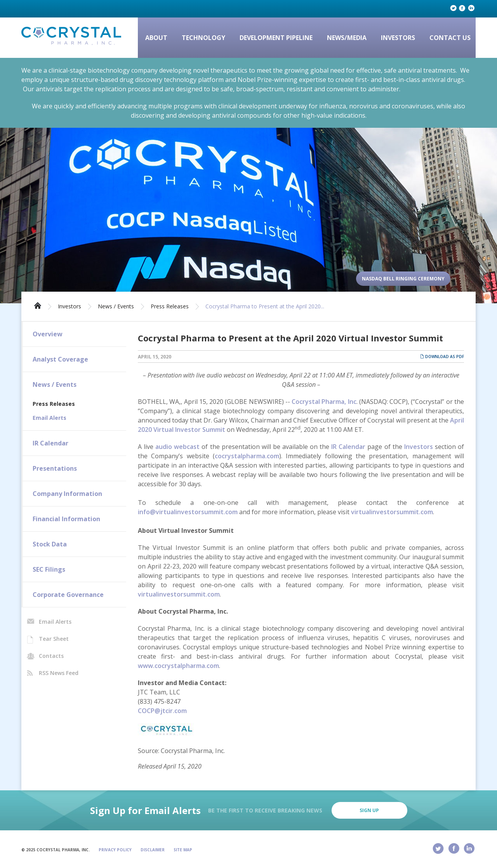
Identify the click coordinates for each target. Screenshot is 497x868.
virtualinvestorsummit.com (392, 512)
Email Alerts (50, 418)
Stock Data (50, 544)
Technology (203, 38)
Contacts (51, 656)
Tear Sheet (54, 639)
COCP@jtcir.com (162, 711)
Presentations (55, 468)
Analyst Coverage (60, 359)
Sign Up (369, 810)
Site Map (183, 850)
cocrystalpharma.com (247, 456)
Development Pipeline (276, 38)
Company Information (67, 494)
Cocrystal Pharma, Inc (324, 402)
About (156, 38)
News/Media (347, 38)
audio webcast (177, 447)
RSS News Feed (59, 673)
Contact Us (450, 38)
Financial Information (66, 519)
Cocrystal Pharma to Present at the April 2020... (265, 306)
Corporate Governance (68, 595)
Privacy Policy (115, 850)
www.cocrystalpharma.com (178, 666)
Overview (48, 334)
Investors (398, 38)
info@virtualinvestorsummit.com (188, 512)
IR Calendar (50, 443)
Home (38, 305)
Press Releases (170, 306)
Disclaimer (153, 850)
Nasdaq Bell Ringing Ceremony (403, 279)
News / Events (116, 306)
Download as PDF (442, 357)
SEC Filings (49, 569)
